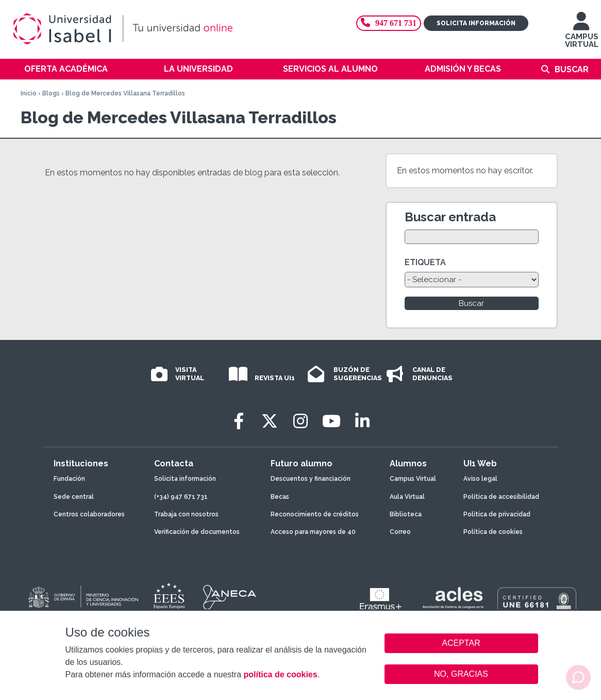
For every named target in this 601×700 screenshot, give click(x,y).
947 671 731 (389, 23)
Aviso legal (480, 479)
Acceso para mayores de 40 (313, 532)
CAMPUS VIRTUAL (582, 35)
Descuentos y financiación (311, 479)
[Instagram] (300, 421)
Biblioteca (406, 514)
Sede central (74, 497)
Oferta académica (66, 69)
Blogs (51, 93)
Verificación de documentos (197, 532)
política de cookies (280, 674)
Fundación (69, 479)
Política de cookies (493, 532)
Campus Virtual (413, 479)
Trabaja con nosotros (186, 514)
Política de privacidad (497, 514)
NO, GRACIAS (461, 674)
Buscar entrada (450, 217)
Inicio (29, 93)
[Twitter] (270, 421)
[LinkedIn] (362, 421)
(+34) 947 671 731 (181, 497)
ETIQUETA (425, 262)
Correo (400, 532)
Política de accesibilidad (501, 497)
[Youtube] (331, 421)
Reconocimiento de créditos (315, 514)
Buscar (572, 69)
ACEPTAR (461, 643)
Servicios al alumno (330, 69)
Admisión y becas (463, 69)
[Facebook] (239, 421)
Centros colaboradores (89, 514)
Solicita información (476, 23)
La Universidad (198, 69)
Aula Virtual (407, 497)
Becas (280, 497)
